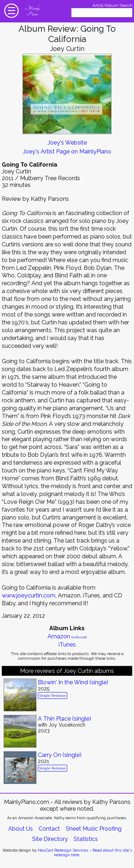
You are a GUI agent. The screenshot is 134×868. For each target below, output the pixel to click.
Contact (49, 829)
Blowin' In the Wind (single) (73, 682)
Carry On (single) (60, 755)
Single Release (53, 696)
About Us (21, 829)
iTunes (67, 645)
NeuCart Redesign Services (63, 850)
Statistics (86, 839)
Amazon (67, 636)
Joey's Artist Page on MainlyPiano (67, 151)
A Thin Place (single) (64, 719)
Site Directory (50, 839)
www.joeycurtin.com (29, 595)
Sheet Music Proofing (94, 829)
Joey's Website (67, 143)
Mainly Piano (32, 11)
